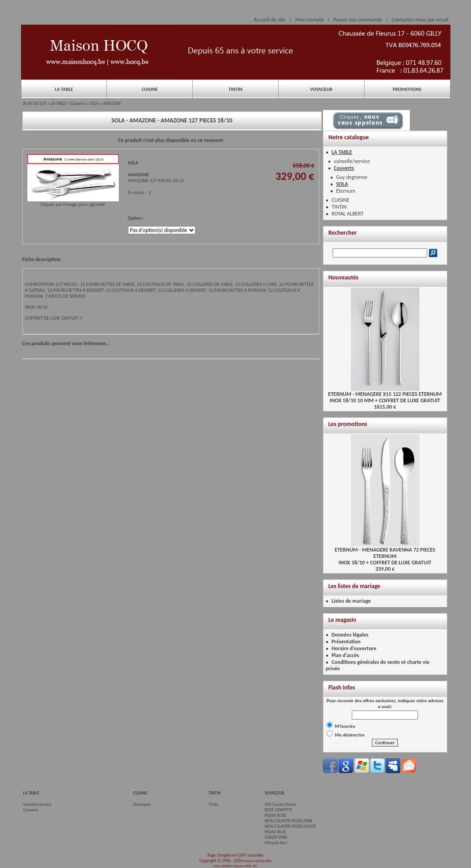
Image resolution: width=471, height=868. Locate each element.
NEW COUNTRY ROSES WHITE (290, 826)
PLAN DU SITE (35, 104)
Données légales (350, 635)
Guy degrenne (352, 177)
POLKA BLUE (275, 832)
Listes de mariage (351, 601)
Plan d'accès (345, 655)
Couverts (78, 104)
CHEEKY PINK (276, 837)
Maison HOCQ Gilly (257, 861)
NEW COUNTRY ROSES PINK (288, 821)
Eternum (346, 191)
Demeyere (142, 805)
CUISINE (150, 89)
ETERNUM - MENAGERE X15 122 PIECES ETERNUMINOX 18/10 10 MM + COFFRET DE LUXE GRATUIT (385, 395)
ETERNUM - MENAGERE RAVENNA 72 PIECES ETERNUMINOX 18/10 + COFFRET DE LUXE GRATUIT (385, 554)
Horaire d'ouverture (354, 648)
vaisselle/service (352, 161)
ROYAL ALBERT (348, 214)
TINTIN (235, 89)
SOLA (95, 104)
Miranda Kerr (276, 843)
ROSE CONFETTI (278, 810)
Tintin (213, 805)
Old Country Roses (280, 805)
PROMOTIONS (407, 89)
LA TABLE (64, 89)
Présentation (346, 642)
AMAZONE (112, 104)
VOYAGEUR (321, 89)
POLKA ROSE (275, 815)
